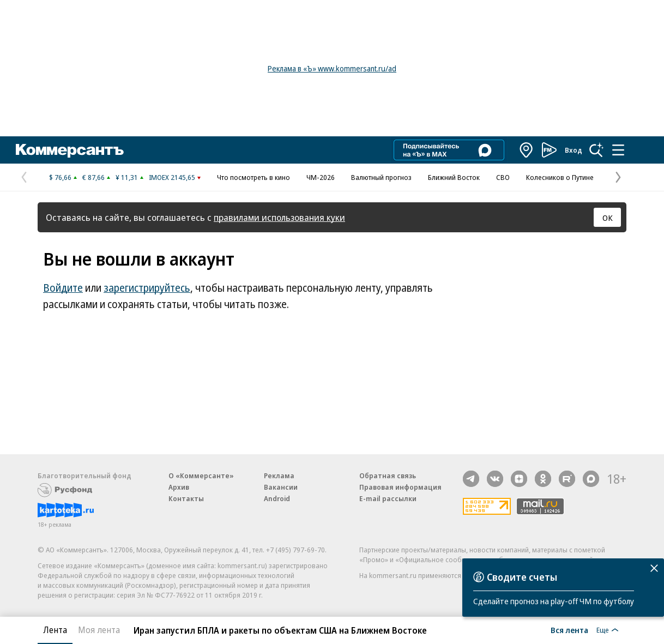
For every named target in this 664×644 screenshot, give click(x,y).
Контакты (186, 498)
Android (277, 498)
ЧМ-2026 (321, 177)
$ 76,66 (60, 177)
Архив (179, 487)
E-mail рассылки (388, 498)
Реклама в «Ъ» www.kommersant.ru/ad (332, 68)
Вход (574, 150)
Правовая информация (400, 487)
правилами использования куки (279, 217)
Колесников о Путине (560, 177)
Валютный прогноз (381, 177)
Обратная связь (388, 476)
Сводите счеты (522, 577)
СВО (503, 177)
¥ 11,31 (127, 177)
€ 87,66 (93, 177)
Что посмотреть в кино (253, 177)
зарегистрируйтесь (147, 288)
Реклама (279, 476)
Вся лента (569, 630)
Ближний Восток (454, 177)
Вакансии (281, 487)
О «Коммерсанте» (201, 476)
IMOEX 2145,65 (172, 177)
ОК (608, 218)
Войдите (63, 288)
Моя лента (99, 630)
